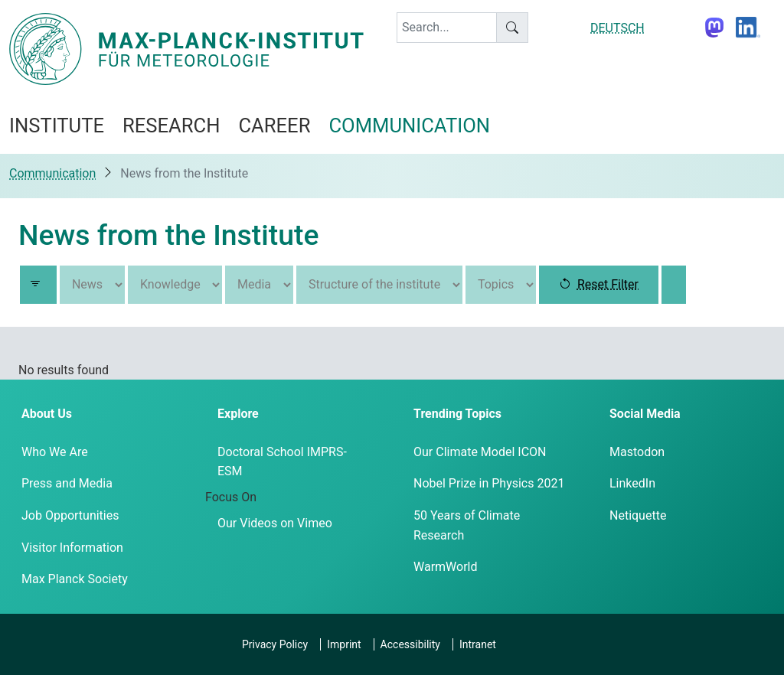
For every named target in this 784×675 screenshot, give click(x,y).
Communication (52, 173)
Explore (238, 414)
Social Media (645, 414)
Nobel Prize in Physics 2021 (489, 483)
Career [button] (274, 126)
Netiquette (638, 515)
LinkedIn (632, 483)
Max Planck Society (75, 579)
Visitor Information (72, 548)
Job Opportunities (70, 515)
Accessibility (410, 644)
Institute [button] (57, 126)
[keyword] (447, 28)
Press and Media (67, 483)
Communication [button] (409, 126)
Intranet (478, 644)
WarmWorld (446, 567)
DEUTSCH (617, 28)
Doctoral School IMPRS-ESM (282, 462)
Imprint (344, 644)
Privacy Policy (275, 644)
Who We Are (55, 452)
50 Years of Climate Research (467, 525)
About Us (47, 414)
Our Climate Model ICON (480, 452)
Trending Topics (457, 414)
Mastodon (637, 452)
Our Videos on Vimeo (275, 523)
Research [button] (171, 126)
